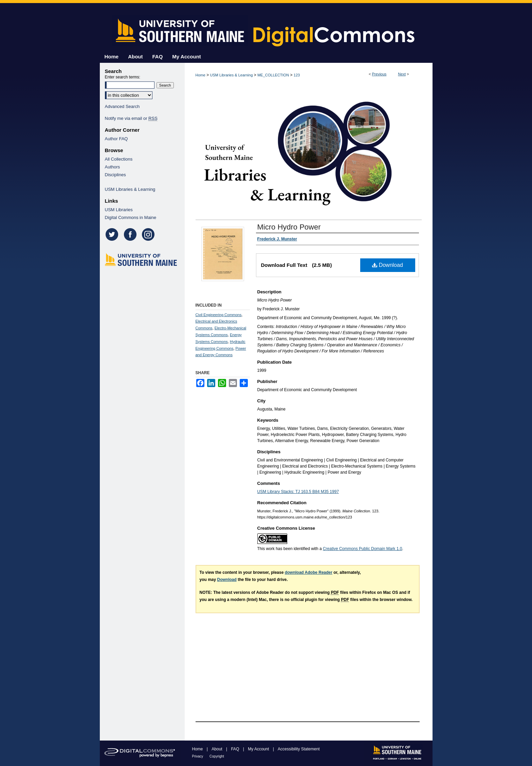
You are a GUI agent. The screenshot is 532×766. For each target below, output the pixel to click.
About (217, 749)
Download (388, 265)
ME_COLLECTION (273, 75)
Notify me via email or (131, 118)
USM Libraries (119, 210)
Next (402, 74)
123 (297, 75)
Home (200, 75)
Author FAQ (116, 139)
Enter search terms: (123, 77)
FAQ (235, 749)
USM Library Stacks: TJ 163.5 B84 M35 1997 (298, 492)
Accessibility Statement (299, 749)
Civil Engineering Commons (219, 315)
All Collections (119, 159)
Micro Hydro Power (289, 227)
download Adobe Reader (309, 572)
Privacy (198, 756)
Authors (113, 167)
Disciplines (115, 175)
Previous (379, 74)
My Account (259, 749)
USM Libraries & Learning (232, 75)
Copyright (217, 756)
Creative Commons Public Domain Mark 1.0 (362, 549)
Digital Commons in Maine (131, 217)
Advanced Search (122, 106)
